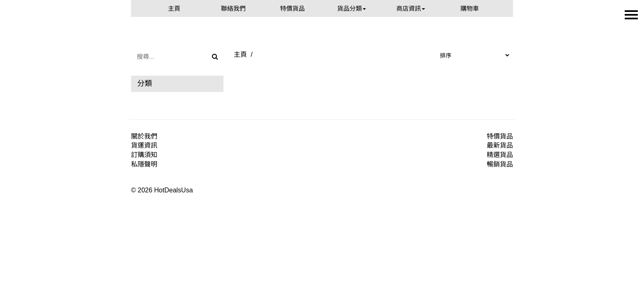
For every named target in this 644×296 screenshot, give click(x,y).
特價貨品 (292, 8)
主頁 (174, 8)
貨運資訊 (144, 145)
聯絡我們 (233, 8)
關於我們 (144, 136)
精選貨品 (500, 155)
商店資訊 (411, 8)
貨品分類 (352, 8)
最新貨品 (500, 145)
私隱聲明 (144, 164)
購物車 (470, 8)
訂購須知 (144, 155)
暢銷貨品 (500, 164)
